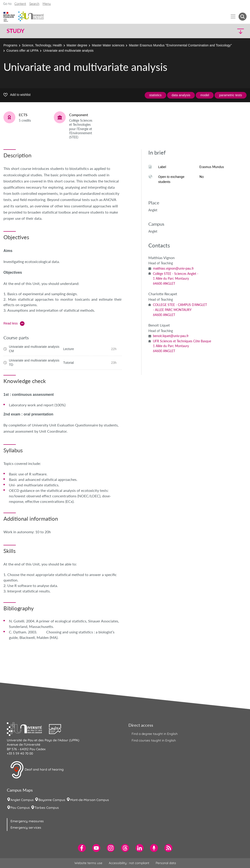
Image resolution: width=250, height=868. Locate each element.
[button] (217, 31)
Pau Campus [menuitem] (20, 808)
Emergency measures (27, 821)
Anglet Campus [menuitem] (22, 800)
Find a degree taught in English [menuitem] (155, 734)
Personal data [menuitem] (166, 863)
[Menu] (233, 17)
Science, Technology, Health (42, 45)
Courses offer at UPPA (22, 51)
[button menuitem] (243, 17)
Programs (10, 45)
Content (20, 4)
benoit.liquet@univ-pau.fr (171, 336)
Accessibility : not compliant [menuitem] (129, 863)
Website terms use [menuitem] (88, 863)
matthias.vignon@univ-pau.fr (173, 268)
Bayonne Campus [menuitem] (52, 800)
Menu (47, 4)
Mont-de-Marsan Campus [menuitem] (90, 800)
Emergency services (26, 828)
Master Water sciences (108, 45)
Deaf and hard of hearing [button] (37, 770)
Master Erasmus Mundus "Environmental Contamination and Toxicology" (180, 45)
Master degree (77, 45)
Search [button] (34, 4)
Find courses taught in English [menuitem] (154, 740)
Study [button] (16, 31)
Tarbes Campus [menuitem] (47, 808)
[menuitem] (82, 848)
